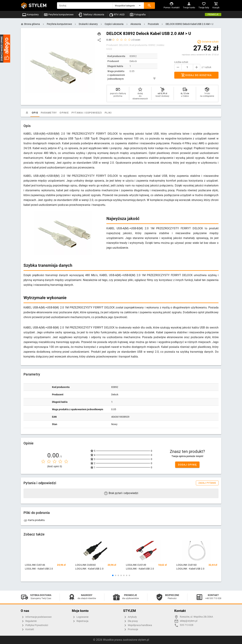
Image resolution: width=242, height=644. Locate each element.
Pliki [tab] (108, 113)
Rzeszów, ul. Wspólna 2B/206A (196, 617)
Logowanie (80, 617)
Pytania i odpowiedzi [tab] (87, 113)
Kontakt (27, 629)
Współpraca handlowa (138, 625)
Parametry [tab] (49, 113)
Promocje (213, 15)
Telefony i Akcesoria (91, 15)
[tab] (27, 113)
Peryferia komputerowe (59, 15)
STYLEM (38, 5)
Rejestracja (80, 621)
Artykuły (130, 617)
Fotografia (138, 15)
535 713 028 (187, 625)
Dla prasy (131, 621)
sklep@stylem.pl (189, 621)
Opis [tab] (35, 113)
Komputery (30, 15)
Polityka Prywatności (34, 625)
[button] (128, 6)
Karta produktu (34, 520)
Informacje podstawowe (36, 617)
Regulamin (29, 621)
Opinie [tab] (64, 113)
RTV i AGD (117, 15)
